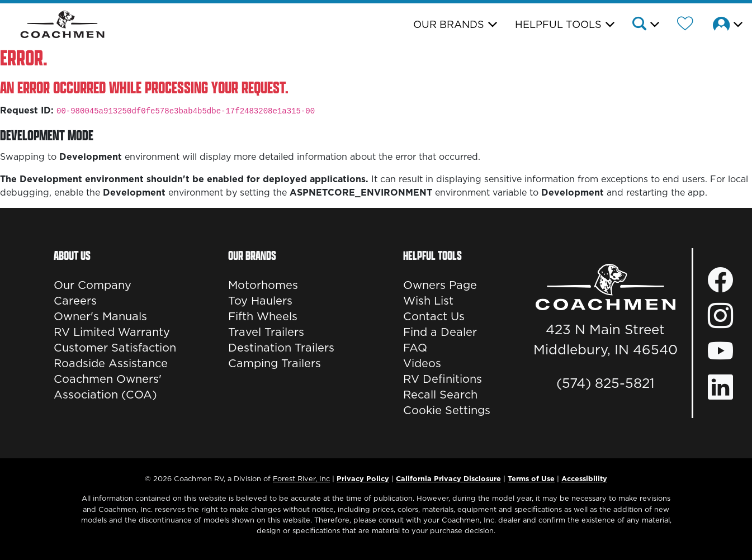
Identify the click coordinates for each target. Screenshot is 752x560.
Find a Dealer (440, 332)
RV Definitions (443, 379)
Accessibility (584, 478)
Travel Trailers (266, 332)
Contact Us (434, 316)
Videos (422, 363)
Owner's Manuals (100, 316)
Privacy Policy (363, 478)
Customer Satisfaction (115, 348)
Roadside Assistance (111, 363)
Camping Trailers (275, 363)
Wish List (428, 301)
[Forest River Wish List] (685, 25)
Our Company (93, 285)
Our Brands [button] (449, 24)
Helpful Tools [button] (558, 24)
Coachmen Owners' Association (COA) (108, 387)
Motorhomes (263, 285)
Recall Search (440, 395)
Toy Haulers (260, 301)
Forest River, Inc (301, 478)
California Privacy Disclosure (448, 478)
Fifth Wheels (263, 316)
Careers (75, 301)
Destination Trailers (281, 348)
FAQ (415, 348)
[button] (645, 25)
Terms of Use (531, 478)
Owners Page (440, 285)
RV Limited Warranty (112, 332)
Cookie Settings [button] (447, 410)
